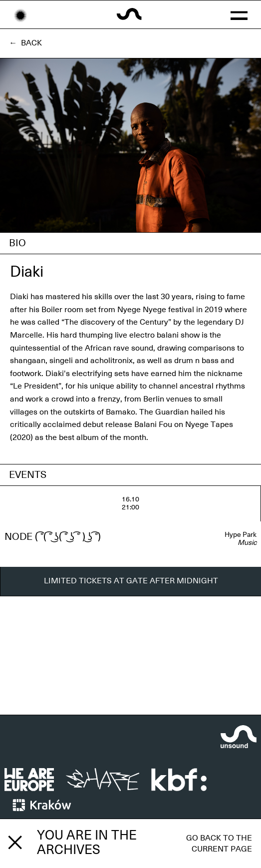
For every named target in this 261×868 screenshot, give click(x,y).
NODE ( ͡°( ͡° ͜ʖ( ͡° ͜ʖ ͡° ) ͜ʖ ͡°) (53, 537)
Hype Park (241, 535)
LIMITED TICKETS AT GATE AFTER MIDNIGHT (131, 581)
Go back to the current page (219, 844)
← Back (25, 43)
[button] (239, 14)
